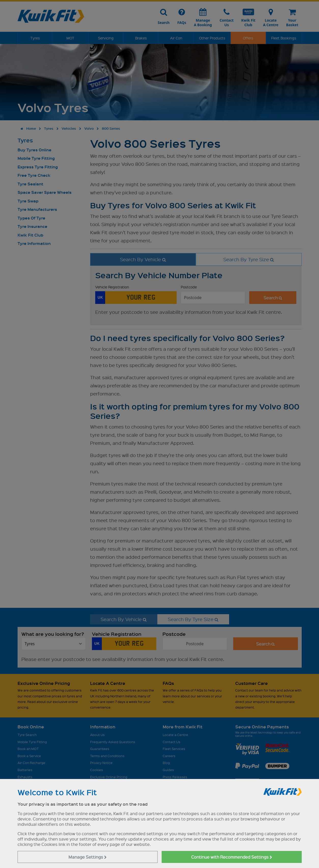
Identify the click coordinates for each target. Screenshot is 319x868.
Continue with (232, 857)
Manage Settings (88, 857)
